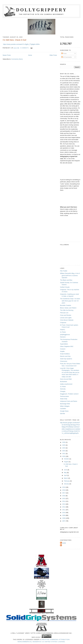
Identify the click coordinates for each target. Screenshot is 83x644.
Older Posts (53, 55)
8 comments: (25, 48)
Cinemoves (64, 361)
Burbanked (63, 382)
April (66, 475)
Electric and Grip (65, 356)
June (66, 470)
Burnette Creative (66, 305)
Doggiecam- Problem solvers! (69, 394)
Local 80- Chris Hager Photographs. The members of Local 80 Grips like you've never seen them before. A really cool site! (70, 372)
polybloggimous (65, 335)
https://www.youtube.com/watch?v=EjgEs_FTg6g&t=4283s (21, 44)
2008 (64, 518)
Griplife (62, 351)
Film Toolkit (64, 271)
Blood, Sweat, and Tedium (68, 308)
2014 (64, 501)
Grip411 (63, 330)
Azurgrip (63, 543)
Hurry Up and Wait (66, 379)
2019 (64, 487)
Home (30, 55)
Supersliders (64, 344)
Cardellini (63, 409)
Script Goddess (65, 354)
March (66, 478)
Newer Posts (7, 55)
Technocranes (64, 396)
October (67, 459)
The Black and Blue (66, 280)
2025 (64, 445)
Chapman (63, 323)
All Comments (67, 57)
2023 (64, 451)
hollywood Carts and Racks (69, 401)
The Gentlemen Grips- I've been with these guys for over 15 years (70, 301)
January (67, 484)
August (66, 462)
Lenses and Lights (66, 318)
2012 (64, 507)
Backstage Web (65, 404)
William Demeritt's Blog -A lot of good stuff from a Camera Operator (70, 275)
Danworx (63, 337)
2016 (64, 496)
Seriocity (63, 389)
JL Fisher (63, 332)
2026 (64, 442)
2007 (64, 521)
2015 (64, 498)
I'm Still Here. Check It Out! (15, 40)
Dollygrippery (42, 10)
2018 (64, 490)
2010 (64, 513)
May (65, 473)
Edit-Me (63, 414)
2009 (64, 515)
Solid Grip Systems (66, 359)
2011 (64, 510)
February (67, 481)
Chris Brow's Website (67, 320)
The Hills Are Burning (67, 310)
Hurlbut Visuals (65, 287)
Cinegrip (63, 391)
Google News (64, 411)
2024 (64, 448)
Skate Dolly (64, 399)
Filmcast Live (64, 313)
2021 (64, 454)
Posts (64, 53)
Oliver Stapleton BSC (67, 346)
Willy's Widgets (65, 406)
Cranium (63, 349)
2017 (64, 493)
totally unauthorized (66, 384)
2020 (64, 456)
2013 (64, 504)
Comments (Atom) (17, 59)
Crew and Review (66, 315)
